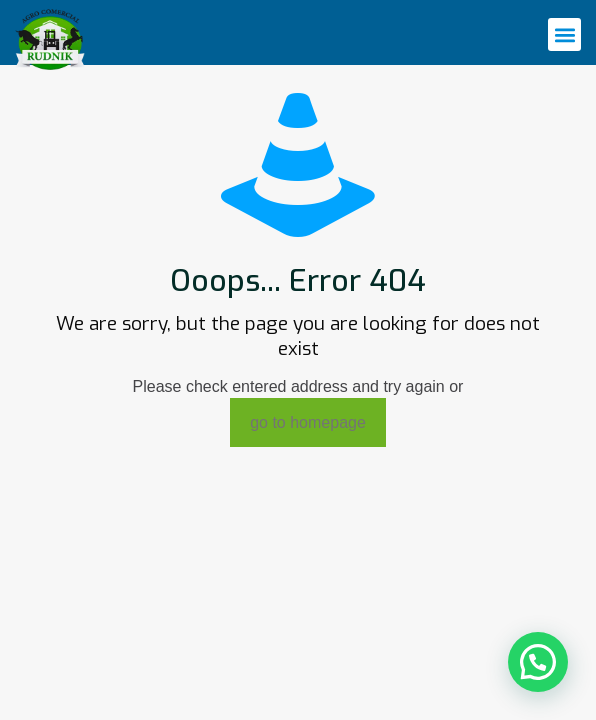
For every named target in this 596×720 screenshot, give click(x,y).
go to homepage (308, 422)
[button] (564, 34)
